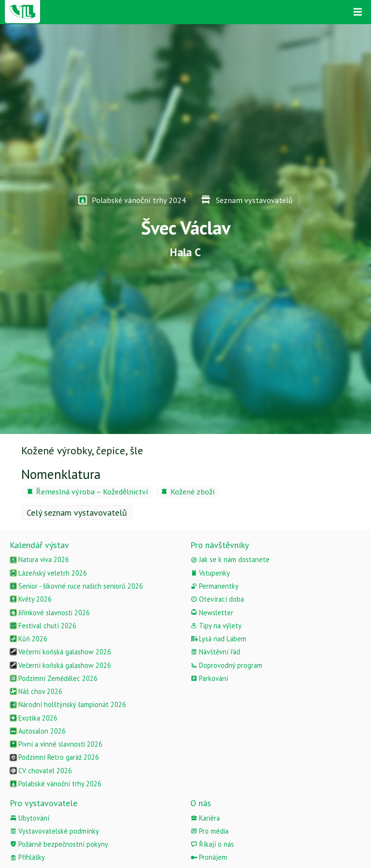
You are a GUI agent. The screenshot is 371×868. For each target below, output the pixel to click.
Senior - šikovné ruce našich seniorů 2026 (76, 586)
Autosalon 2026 (38, 731)
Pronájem (209, 857)
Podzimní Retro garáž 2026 (54, 757)
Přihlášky (27, 857)
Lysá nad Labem (218, 639)
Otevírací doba (217, 599)
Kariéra (205, 818)
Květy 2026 (31, 599)
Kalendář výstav (39, 545)
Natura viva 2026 (39, 559)
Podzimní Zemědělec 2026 (54, 678)
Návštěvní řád (215, 652)
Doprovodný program (226, 665)
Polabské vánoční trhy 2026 (56, 784)
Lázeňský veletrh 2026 (48, 573)
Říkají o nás (212, 844)
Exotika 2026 (34, 718)
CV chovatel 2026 (41, 771)
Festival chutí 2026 (43, 626)
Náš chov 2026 (36, 691)
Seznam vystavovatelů (247, 200)
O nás (201, 803)
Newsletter (212, 613)
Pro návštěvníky (220, 545)
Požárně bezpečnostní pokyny (59, 844)
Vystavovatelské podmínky (54, 831)
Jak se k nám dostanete (230, 559)
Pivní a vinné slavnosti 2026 (56, 744)
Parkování (209, 678)
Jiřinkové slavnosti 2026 (50, 613)
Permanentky (214, 586)
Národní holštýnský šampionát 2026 (68, 704)
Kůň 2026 (29, 639)
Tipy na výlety (216, 626)
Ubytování (29, 818)
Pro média (209, 831)
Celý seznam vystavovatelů (77, 513)
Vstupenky (210, 573)
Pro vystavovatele (43, 803)
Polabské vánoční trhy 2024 (132, 200)
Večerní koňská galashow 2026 (60, 652)
